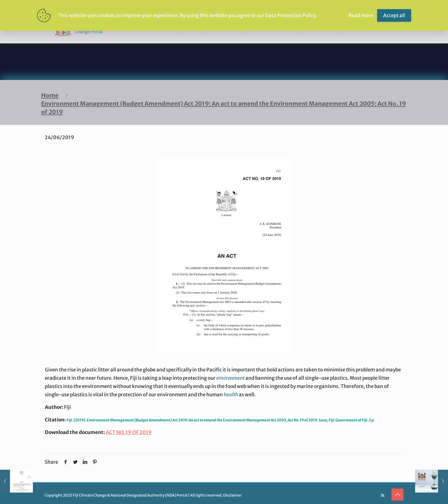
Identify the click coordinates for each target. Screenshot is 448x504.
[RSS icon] (383, 495)
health (231, 395)
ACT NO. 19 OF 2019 (129, 432)
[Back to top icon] (397, 495)
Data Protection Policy (290, 15)
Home (50, 95)
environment (230, 378)
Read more (361, 15)
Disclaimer (232, 495)
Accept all (394, 15)
